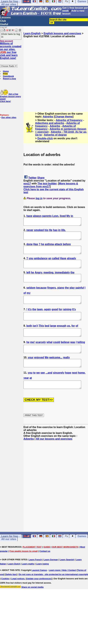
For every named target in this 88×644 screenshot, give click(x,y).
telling (81, 354)
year (26, 393)
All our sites (9, 4)
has (55, 231)
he (43, 247)
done (29, 247)
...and (49, 387)
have (29, 216)
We (47, 371)
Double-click (45, 138)
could (57, 354)
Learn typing (42, 580)
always (37, 216)
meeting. (49, 278)
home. (82, 387)
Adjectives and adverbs (50, 123)
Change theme (64, 117)
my (29, 300)
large (53, 336)
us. (69, 336)
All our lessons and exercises (54, 455)
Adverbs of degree (55, 135)
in (72, 216)
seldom (31, 295)
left (28, 278)
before (67, 247)
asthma (49, 247)
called (56, 263)
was (73, 354)
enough (62, 336)
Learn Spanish (67, 576)
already (71, 263)
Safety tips (11, 590)
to (34, 387)
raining (67, 318)
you (31, 263)
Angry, (39, 278)
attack (58, 247)
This (41, 336)
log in (39, 198)
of (25, 300)
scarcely (41, 354)
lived (63, 216)
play (72, 295)
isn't (35, 336)
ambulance (41, 263)
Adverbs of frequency (69, 120)
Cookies (5, 595)
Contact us (45, 567)
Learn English (32, 33)
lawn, (40, 318)
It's (74, 318)
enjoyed (39, 371)
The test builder (47, 184)
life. (63, 231)
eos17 (27, 184)
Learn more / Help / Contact (63, 586)
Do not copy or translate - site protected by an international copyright (53, 590)
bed (47, 336)
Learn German (51, 576)
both (29, 336)
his (46, 231)
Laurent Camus (39, 586)
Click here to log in (11, 35)
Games (82, 552)
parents (47, 216)
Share (41, 178)
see (43, 387)
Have (63, 263)
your (31, 371)
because (41, 295)
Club (3, 21)
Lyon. (56, 216)
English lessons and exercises (62, 33)
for (60, 318)
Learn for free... (11, 552)
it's (30, 318)
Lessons (5, 17)
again (48, 318)
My (68, 216)
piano (61, 295)
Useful (4, 24)
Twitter (32, 178)
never (30, 231)
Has (36, 247)
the (72, 278)
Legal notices (18, 595)
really (66, 371)
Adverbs (48, 117)
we (38, 387)
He (51, 231)
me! (32, 354)
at (31, 393)
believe (65, 354)
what (49, 354)
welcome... (56, 371)
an (50, 263)
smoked (39, 231)
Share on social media (32, 603)
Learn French (35, 576)
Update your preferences (39, 595)
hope (68, 387)
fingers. (52, 295)
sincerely (59, 387)
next (74, 387)
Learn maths (28, 580)
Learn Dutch (14, 580)
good (55, 318)
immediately (62, 278)
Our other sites (9, 117)
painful (80, 295)
